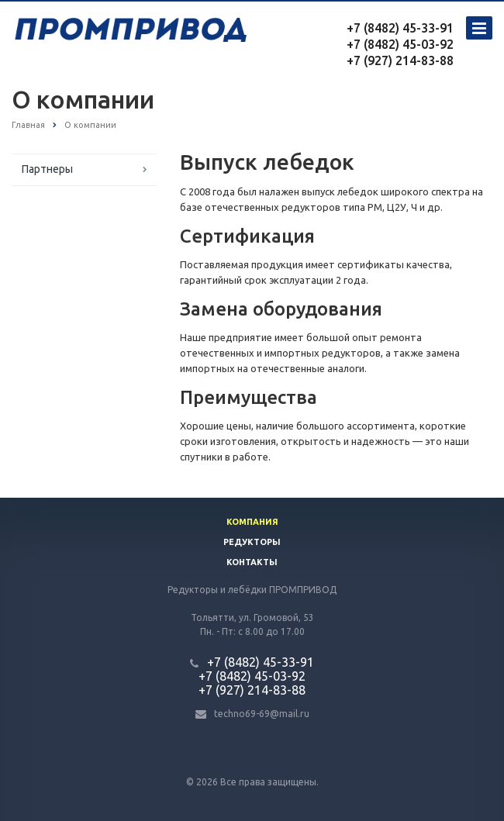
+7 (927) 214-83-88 (400, 60)
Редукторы (252, 542)
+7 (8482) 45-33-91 (400, 28)
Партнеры (47, 169)
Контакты (252, 562)
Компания (252, 522)
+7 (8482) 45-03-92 (400, 44)
